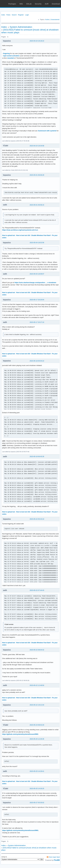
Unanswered (55, 19)
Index (3, 15)
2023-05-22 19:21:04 (37, 705)
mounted (11, 58)
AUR (47, 4)
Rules (8, 15)
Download (56, 4)
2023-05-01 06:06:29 (37, 175)
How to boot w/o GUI (23, 235)
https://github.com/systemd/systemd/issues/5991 (20, 734)
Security (38, 4)
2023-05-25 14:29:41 (37, 771)
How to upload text (9, 235)
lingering (6, 53)
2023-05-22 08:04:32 (37, 650)
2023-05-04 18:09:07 (37, 274)
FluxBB (57, 860)
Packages (12, 4)
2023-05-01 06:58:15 (37, 205)
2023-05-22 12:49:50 (37, 685)
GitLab (29, 4)
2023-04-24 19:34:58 (37, 146)
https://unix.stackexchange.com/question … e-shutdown (35, 283)
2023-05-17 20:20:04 (37, 300)
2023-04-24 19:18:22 (37, 41)
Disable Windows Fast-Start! (41, 235)
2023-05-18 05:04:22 (37, 361)
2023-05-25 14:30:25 (37, 789)
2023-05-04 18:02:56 (37, 243)
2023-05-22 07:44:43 (37, 590)
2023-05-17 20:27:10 (37, 322)
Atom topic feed (54, 857)
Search (14, 15)
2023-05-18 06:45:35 (37, 456)
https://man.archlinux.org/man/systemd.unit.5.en (20, 230)
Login (27, 15)
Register (21, 15)
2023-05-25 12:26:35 (37, 739)
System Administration (21, 27)
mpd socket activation (11, 56)
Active (47, 19)
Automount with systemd (47, 131)
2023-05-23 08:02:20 (37, 725)
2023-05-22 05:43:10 (37, 519)
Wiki (21, 4)
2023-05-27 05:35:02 (37, 803)
